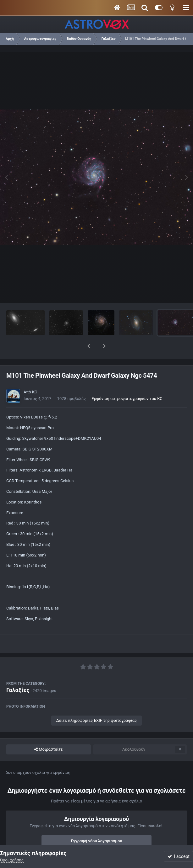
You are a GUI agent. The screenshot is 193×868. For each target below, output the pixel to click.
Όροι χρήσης (12, 860)
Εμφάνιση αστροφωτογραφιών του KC (127, 382)
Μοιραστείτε (49, 733)
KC (35, 376)
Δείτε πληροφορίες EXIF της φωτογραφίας (96, 704)
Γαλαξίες (18, 674)
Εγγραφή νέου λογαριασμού (97, 825)
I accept (179, 856)
